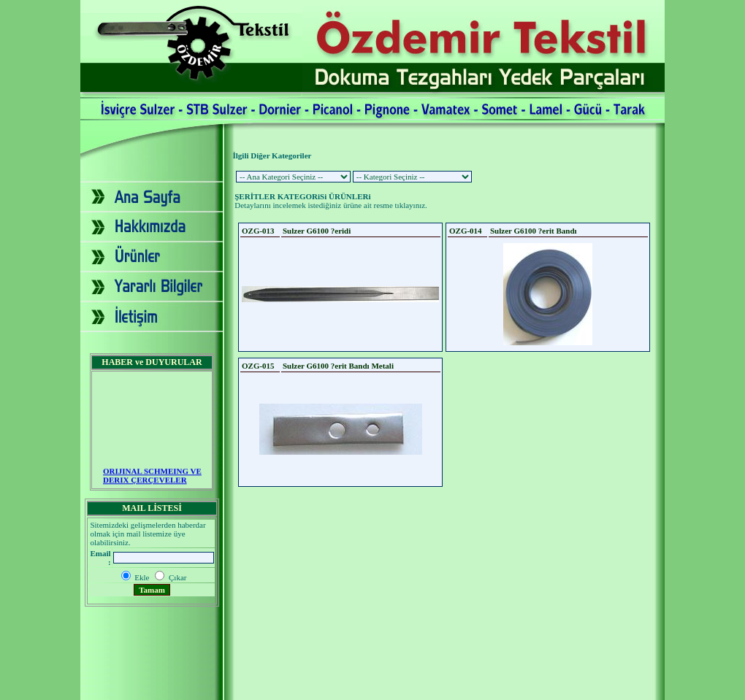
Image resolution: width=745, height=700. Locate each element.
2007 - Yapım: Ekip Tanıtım (372, 688)
